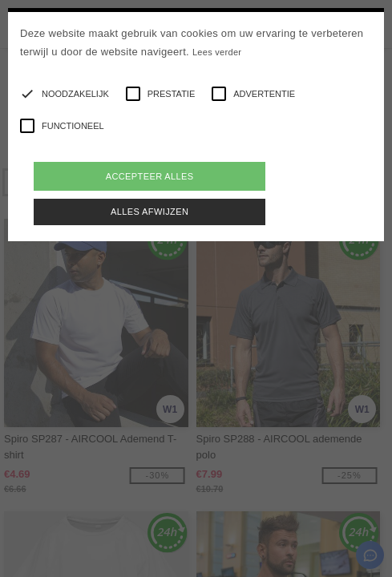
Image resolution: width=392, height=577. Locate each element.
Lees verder (217, 52)
